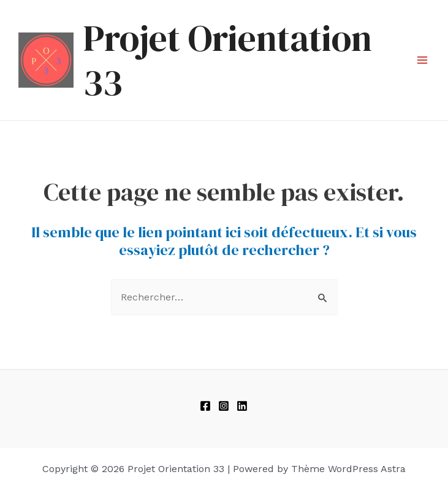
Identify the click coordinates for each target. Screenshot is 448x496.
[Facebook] (205, 406)
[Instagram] (224, 406)
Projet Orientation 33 (228, 60)
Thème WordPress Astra (348, 469)
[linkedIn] (242, 406)
